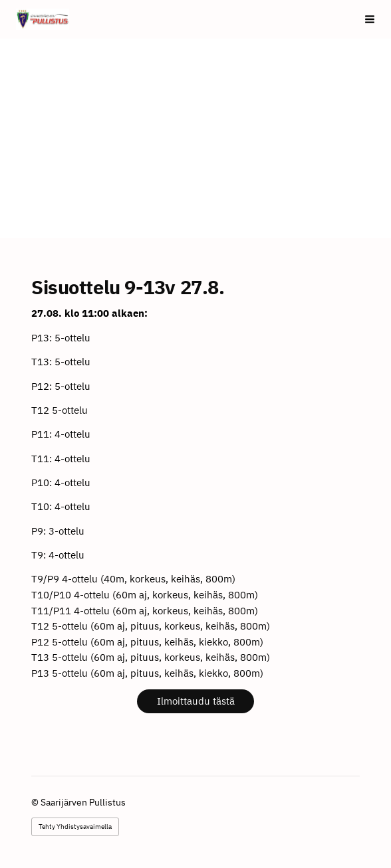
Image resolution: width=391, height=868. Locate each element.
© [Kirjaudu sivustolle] (36, 802)
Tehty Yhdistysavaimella (75, 826)
